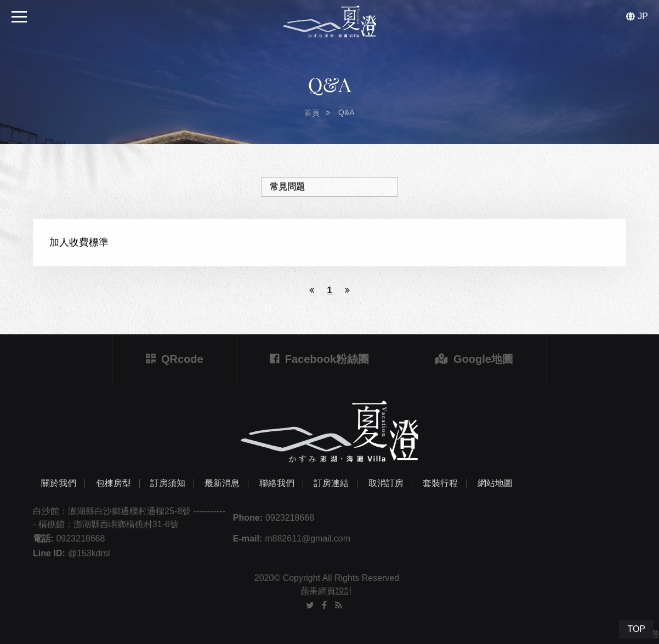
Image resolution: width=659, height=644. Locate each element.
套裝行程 (440, 483)
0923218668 (290, 518)
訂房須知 (168, 483)
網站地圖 (495, 483)
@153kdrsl (89, 553)
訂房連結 (331, 483)
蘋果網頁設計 (327, 591)
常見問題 (287, 187)
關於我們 (59, 483)
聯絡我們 (277, 483)
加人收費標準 (79, 242)
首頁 (312, 113)
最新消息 (222, 483)
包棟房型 (113, 483)
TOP (636, 629)
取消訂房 (386, 483)
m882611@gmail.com (308, 538)
